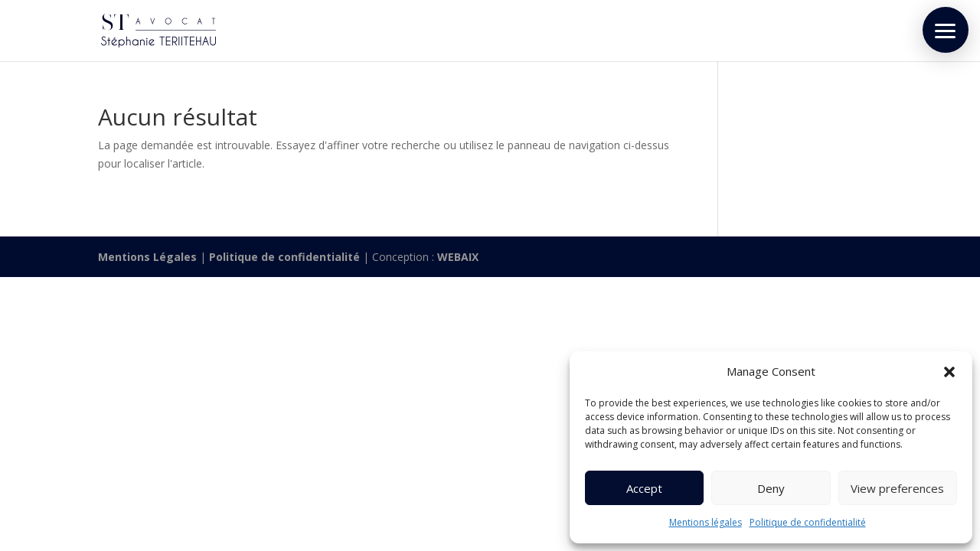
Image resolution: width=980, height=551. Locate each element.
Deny (771, 488)
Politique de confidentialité (808, 522)
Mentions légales (706, 522)
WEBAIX (458, 257)
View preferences (897, 488)
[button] (949, 372)
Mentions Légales (147, 257)
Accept (644, 488)
